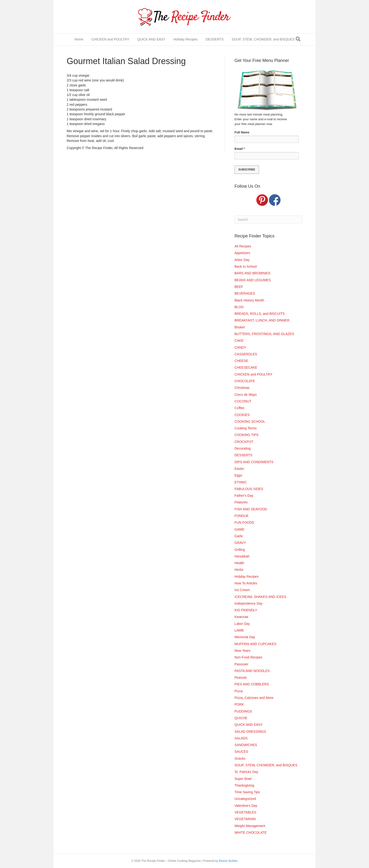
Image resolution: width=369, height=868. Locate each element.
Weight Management (250, 826)
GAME (239, 529)
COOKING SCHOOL (250, 421)
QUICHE (241, 718)
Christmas (242, 388)
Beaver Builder (228, 861)
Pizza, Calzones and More (254, 698)
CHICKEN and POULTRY (110, 39)
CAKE (239, 341)
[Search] (298, 39)
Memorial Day (245, 637)
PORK (239, 704)
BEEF (239, 287)
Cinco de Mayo (246, 395)
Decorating (243, 448)
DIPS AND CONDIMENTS (254, 462)
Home (79, 39)
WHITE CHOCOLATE (251, 833)
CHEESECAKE (246, 367)
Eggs (238, 475)
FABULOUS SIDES (249, 489)
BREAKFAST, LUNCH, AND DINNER (262, 320)
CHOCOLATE (245, 381)
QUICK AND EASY (151, 39)
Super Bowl (243, 779)
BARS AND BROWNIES (252, 273)
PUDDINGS (243, 711)
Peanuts (241, 677)
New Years (242, 651)
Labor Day (242, 624)
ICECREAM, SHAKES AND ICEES (260, 597)
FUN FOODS (244, 522)
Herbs (239, 570)
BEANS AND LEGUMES (253, 280)
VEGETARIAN (245, 819)
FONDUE (242, 516)
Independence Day (249, 603)
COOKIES (242, 415)
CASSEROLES (246, 354)
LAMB (239, 630)
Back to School (246, 266)
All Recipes (243, 246)
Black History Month (249, 300)
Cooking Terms (246, 428)
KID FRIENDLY (246, 610)
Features (241, 502)
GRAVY (240, 543)
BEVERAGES (245, 293)
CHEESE (241, 361)
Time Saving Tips (247, 792)
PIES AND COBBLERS (252, 684)
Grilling (240, 550)
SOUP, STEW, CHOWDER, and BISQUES (263, 39)
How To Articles (246, 583)
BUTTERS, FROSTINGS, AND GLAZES (264, 334)
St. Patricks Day (246, 772)
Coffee (239, 408)
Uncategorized (245, 799)
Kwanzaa (241, 617)
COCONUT (243, 401)
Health (239, 563)
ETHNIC (241, 482)
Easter (239, 469)
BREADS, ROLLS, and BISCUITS (260, 314)
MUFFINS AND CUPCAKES (255, 644)
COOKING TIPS (247, 435)
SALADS (241, 738)
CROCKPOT (244, 442)
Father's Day (244, 496)
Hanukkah (242, 556)
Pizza (239, 691)
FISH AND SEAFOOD (251, 509)
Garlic (239, 536)
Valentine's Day (246, 806)
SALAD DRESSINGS (250, 732)
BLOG (239, 307)
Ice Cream (242, 590)
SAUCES (241, 752)
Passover (241, 664)
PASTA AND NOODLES (252, 671)
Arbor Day (242, 260)
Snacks (240, 758)
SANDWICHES (246, 745)
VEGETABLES (245, 812)
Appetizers (242, 253)
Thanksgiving (244, 785)
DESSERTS (215, 39)
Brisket (240, 327)
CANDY (240, 347)
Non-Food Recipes (248, 657)
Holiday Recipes (186, 39)
